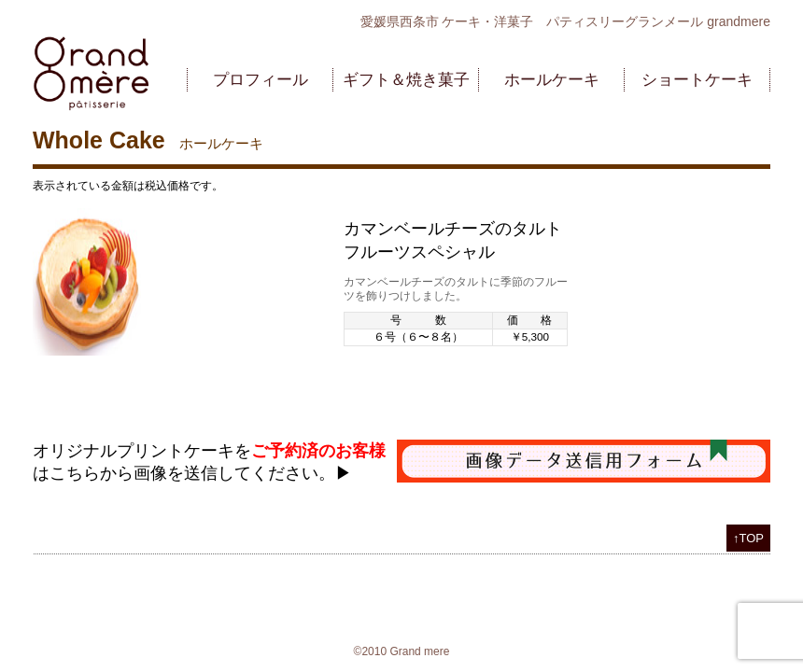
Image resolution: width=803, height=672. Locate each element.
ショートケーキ (697, 80)
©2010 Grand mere (402, 651)
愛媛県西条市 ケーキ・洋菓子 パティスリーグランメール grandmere (565, 21)
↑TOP (748, 538)
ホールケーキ (552, 80)
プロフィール (261, 80)
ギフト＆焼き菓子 (406, 80)
